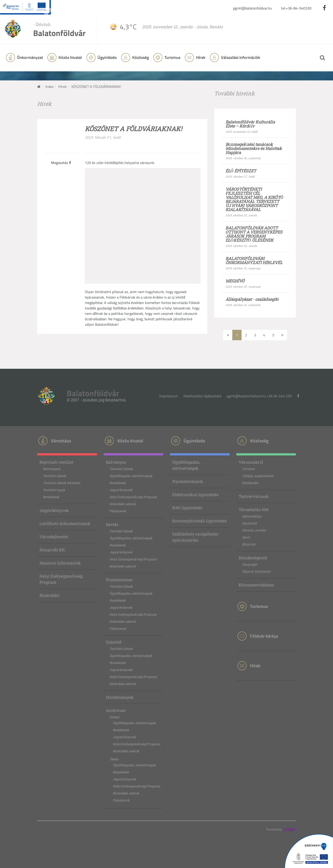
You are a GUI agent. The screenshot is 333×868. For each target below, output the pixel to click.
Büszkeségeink (253, 558)
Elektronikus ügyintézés (195, 494)
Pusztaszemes (119, 580)
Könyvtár (249, 544)
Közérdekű (49, 595)
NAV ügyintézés (187, 508)
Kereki (112, 524)
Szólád (114, 717)
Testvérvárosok (254, 496)
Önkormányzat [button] (29, 57)
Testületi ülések (55, 476)
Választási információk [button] (240, 57)
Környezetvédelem (256, 585)
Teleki (114, 759)
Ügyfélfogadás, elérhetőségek (131, 476)
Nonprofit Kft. (53, 550)
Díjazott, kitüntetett (256, 571)
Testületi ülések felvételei (61, 483)
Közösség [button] (140, 57)
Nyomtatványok (188, 481)
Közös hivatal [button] (70, 57)
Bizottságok (52, 469)
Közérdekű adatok (123, 504)
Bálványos (116, 462)
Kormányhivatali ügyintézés (199, 521)
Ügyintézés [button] (107, 57)
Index (49, 87)
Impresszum (169, 396)
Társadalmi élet (254, 509)
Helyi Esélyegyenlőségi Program (61, 579)
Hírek (200, 57)
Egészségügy (252, 516)
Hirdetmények (120, 697)
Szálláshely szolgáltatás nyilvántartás (195, 537)
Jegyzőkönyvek (54, 510)
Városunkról (251, 462)
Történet (248, 469)
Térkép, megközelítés (258, 476)
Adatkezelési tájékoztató (202, 396)
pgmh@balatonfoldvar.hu (252, 8)
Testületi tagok (54, 490)
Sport (246, 537)
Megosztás (61, 163)
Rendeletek (51, 497)
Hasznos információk (60, 563)
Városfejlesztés (54, 537)
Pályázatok (118, 511)
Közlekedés (250, 483)
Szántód (114, 642)
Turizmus (172, 57)
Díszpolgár (250, 564)
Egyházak (250, 523)
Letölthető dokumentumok (65, 523)
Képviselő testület (56, 462)
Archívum (116, 710)
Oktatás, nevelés (254, 530)
